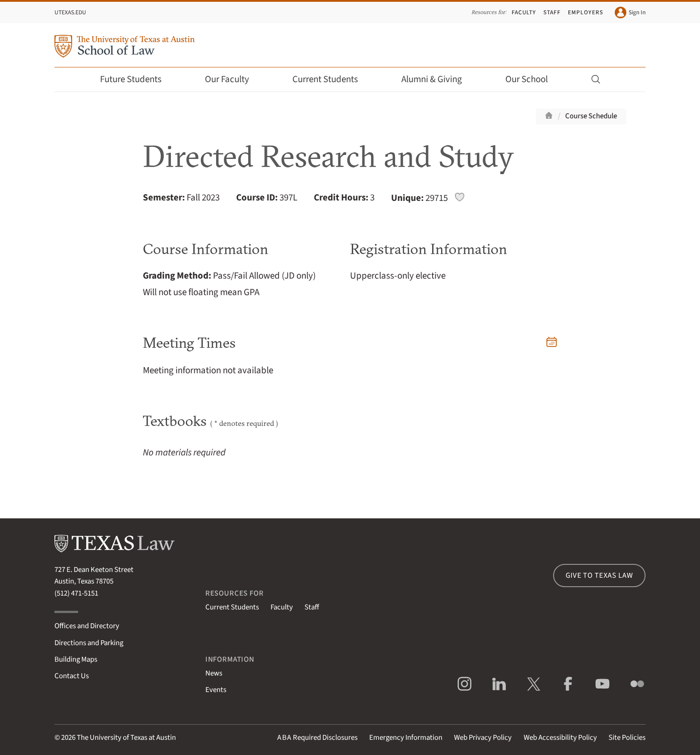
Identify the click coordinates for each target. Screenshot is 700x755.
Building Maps (76, 659)
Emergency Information (406, 738)
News (214, 673)
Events (216, 690)
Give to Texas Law (599, 576)
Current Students (331, 79)
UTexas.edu (70, 12)
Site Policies (627, 738)
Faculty (524, 12)
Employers (585, 12)
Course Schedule (591, 116)
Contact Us (72, 676)
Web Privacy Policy (483, 738)
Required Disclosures (317, 738)
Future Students (137, 79)
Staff (552, 12)
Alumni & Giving (438, 79)
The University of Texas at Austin (126, 738)
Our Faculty (233, 79)
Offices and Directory (87, 626)
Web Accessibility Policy (560, 738)
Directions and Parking (89, 643)
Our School (533, 79)
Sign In (630, 13)
